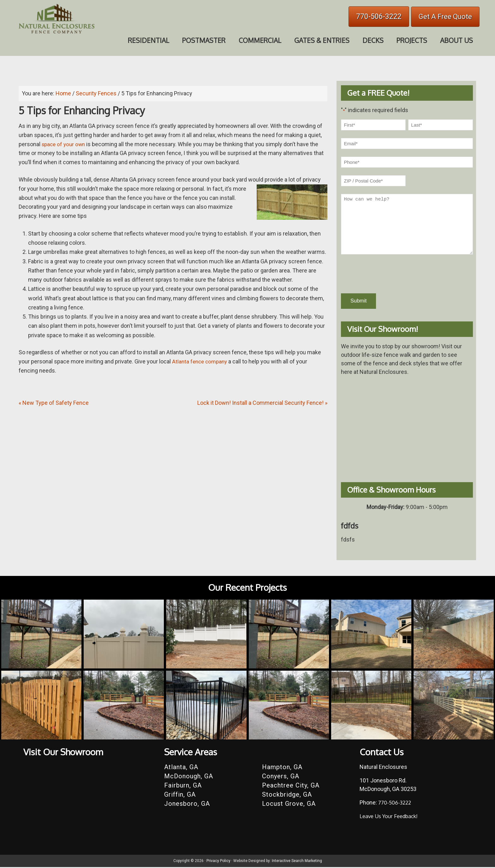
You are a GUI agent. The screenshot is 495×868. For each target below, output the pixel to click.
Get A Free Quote (445, 17)
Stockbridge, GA (287, 795)
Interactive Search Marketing (297, 862)
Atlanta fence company (201, 361)
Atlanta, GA (181, 768)
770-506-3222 (379, 17)
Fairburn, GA (183, 786)
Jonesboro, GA (187, 805)
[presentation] (389, 274)
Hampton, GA (282, 768)
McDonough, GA (189, 777)
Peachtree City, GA (291, 786)
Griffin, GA (180, 795)
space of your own (65, 144)
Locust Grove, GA (289, 805)
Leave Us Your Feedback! (391, 817)
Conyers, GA (281, 777)
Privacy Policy (218, 862)
